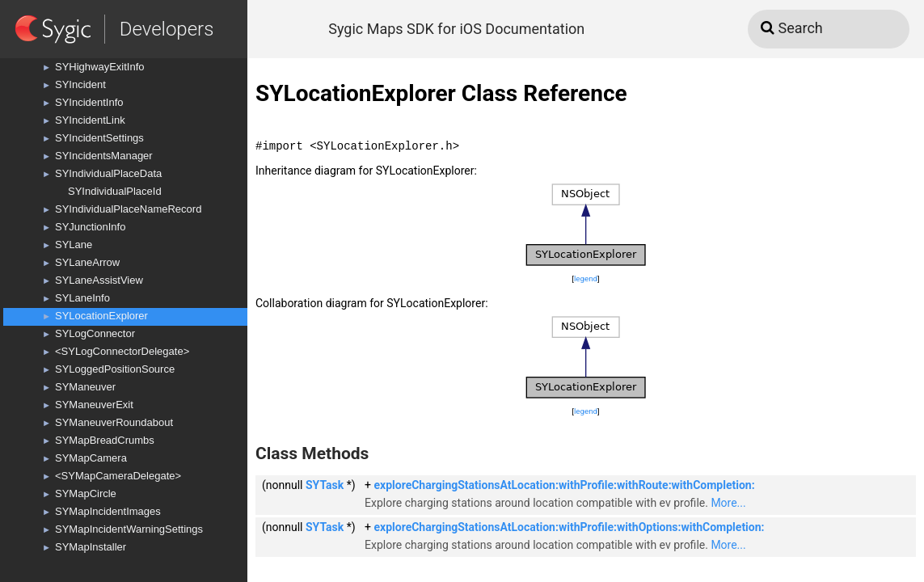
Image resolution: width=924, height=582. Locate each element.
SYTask (325, 485)
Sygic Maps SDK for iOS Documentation (456, 29)
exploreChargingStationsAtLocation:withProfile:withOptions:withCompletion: (569, 527)
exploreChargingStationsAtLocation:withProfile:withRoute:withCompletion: (564, 485)
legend (586, 278)
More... (728, 503)
